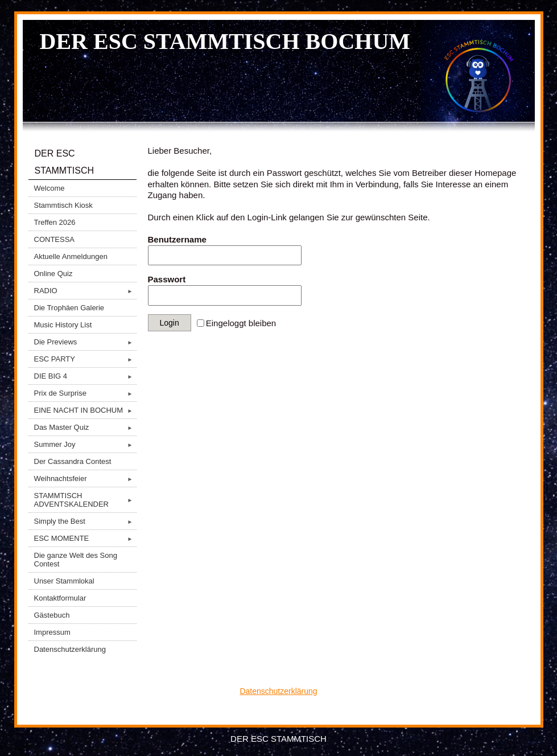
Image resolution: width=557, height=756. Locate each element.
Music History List (63, 325)
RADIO (85, 291)
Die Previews (85, 342)
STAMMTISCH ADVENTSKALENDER (85, 500)
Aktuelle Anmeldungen (71, 256)
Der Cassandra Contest (73, 461)
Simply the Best (85, 521)
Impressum (52, 632)
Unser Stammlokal (64, 581)
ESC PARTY (85, 359)
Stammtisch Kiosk (63, 205)
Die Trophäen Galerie (69, 308)
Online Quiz (53, 274)
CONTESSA (55, 239)
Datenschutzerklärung (70, 649)
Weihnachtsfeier (85, 478)
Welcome (49, 188)
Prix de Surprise (85, 393)
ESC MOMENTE (85, 538)
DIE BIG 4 (85, 376)
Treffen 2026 (55, 222)
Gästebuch (52, 615)
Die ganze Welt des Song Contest (76, 560)
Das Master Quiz (85, 427)
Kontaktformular (60, 598)
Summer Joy (85, 444)
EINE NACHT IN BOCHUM (85, 410)
